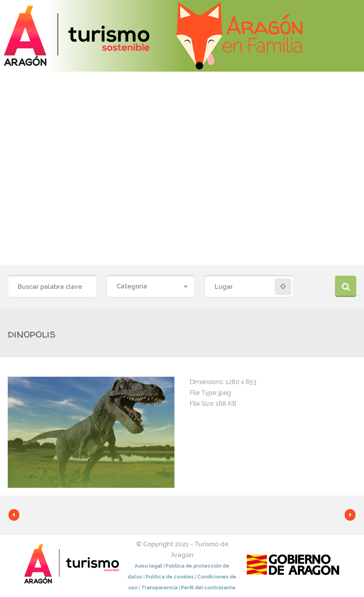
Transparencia (159, 588)
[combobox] (151, 287)
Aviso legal (148, 566)
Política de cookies (170, 577)
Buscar (346, 286)
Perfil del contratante (208, 588)
